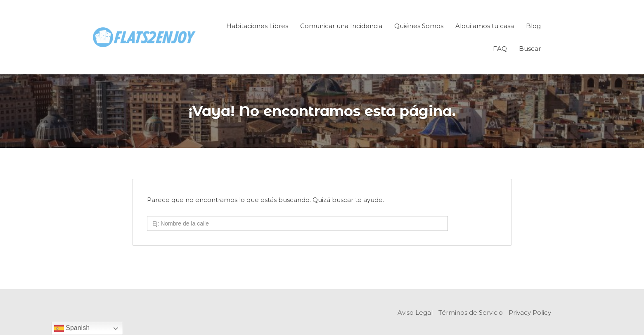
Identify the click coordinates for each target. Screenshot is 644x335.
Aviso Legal (415, 312)
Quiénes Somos (419, 26)
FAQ (500, 49)
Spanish (72, 328)
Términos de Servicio (471, 312)
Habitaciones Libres (257, 26)
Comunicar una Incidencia (341, 26)
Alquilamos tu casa (485, 26)
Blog (533, 26)
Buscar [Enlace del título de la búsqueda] (530, 49)
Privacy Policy (530, 312)
